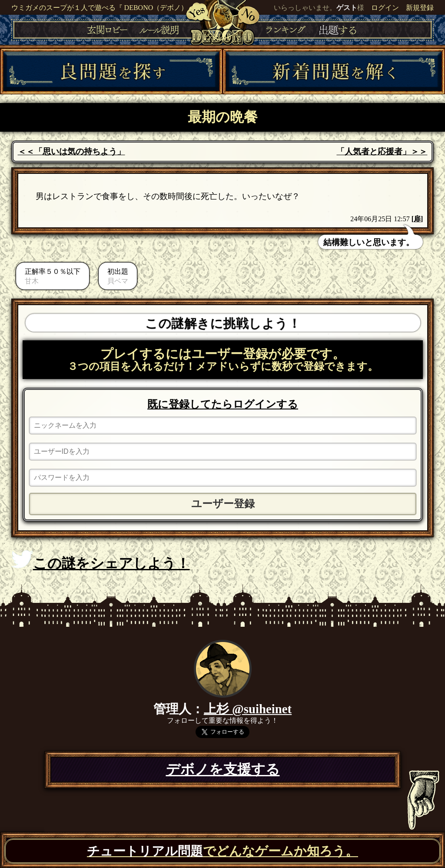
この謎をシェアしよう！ (101, 561)
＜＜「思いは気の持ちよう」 (71, 151)
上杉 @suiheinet (248, 709)
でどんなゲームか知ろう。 (222, 851)
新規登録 (420, 8)
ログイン (385, 8)
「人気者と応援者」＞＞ (382, 151)
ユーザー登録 (223, 504)
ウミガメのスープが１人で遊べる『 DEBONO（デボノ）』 (103, 8)
